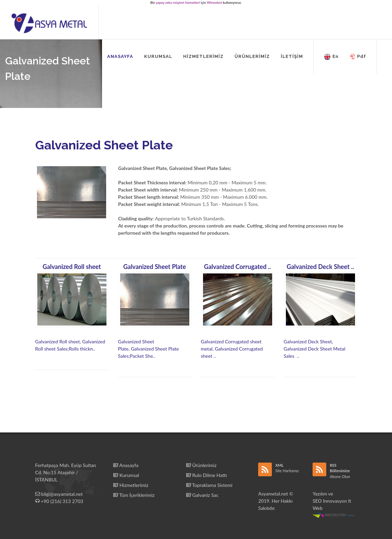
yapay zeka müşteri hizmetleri (178, 2)
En (331, 57)
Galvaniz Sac (202, 495)
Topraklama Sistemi (209, 485)
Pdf (358, 57)
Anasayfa (126, 465)
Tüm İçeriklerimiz (134, 495)
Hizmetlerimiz (131, 485)
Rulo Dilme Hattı (207, 475)
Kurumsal (126, 475)
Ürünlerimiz (201, 465)
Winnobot (214, 2)
